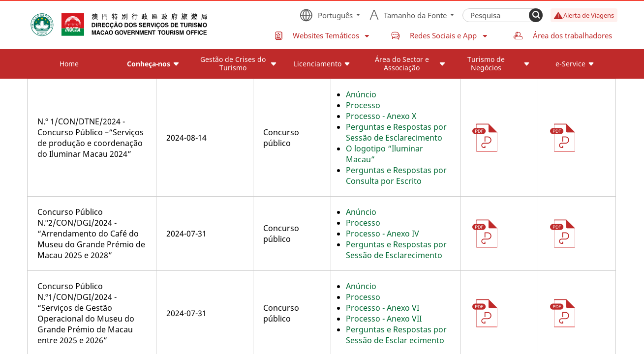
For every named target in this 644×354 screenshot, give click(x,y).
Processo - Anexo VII (384, 319)
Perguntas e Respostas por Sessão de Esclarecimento (396, 132)
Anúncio (361, 94)
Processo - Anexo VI (383, 308)
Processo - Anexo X (381, 116)
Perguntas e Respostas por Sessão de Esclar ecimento (396, 335)
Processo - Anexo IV (383, 234)
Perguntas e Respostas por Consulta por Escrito (396, 176)
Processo (363, 105)
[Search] (536, 15)
